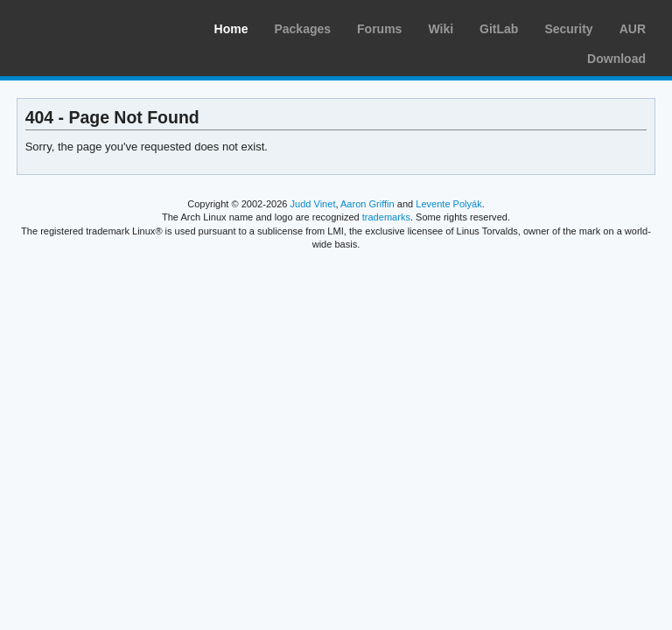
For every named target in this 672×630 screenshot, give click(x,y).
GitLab (499, 29)
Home (231, 29)
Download (616, 59)
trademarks (386, 217)
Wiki (441, 29)
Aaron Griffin (367, 204)
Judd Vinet (313, 204)
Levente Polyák (448, 204)
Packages (302, 29)
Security (568, 29)
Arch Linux (96, 26)
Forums (379, 29)
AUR (633, 29)
